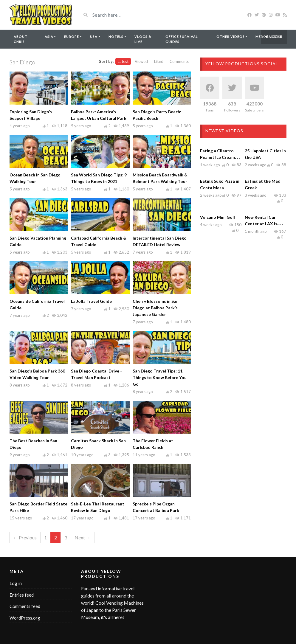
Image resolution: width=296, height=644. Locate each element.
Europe (72, 37)
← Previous (25, 537)
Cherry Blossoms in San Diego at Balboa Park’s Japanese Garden (156, 308)
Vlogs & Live (143, 39)
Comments (179, 61)
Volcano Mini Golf (218, 217)
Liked (159, 61)
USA (94, 37)
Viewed (141, 61)
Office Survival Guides (182, 39)
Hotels (116, 37)
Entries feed (22, 595)
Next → (83, 537)
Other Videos (231, 37)
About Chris (21, 39)
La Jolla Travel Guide (91, 301)
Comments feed (25, 606)
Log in (274, 37)
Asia (49, 37)
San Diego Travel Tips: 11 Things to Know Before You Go (160, 377)
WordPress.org (25, 618)
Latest (123, 61)
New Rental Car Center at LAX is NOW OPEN (261, 224)
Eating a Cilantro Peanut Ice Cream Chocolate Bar (217, 157)
